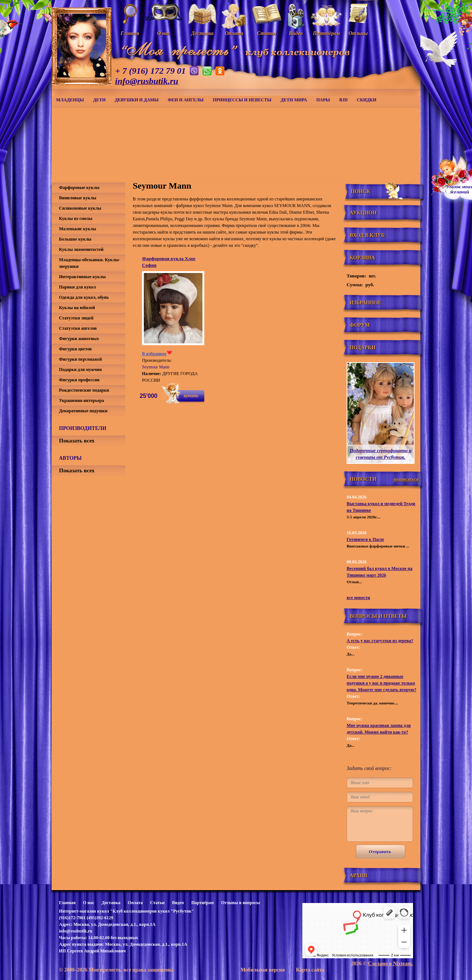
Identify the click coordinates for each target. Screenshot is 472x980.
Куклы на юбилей (77, 308)
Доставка (111, 903)
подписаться (406, 479)
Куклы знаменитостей (81, 249)
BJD (343, 100)
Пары (323, 100)
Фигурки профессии (79, 380)
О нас (89, 903)
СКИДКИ (367, 100)
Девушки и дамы (137, 100)
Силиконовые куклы (80, 208)
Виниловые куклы (78, 198)
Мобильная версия (263, 970)
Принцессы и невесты (242, 100)
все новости (358, 598)
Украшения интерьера (81, 400)
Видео (178, 903)
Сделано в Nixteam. (391, 964)
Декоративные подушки (83, 411)
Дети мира (294, 100)
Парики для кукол (77, 287)
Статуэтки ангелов (78, 328)
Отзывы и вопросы (241, 903)
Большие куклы (75, 239)
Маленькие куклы (78, 229)
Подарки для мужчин (80, 370)
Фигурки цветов (75, 349)
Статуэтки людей (76, 318)
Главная (67, 903)
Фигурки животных (79, 339)
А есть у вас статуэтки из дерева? (380, 641)
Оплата (135, 903)
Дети (100, 100)
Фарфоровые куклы (79, 188)
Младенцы (70, 100)
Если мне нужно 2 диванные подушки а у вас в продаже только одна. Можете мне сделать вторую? (381, 683)
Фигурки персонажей (80, 359)
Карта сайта (310, 970)
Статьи (157, 903)
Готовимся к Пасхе (365, 539)
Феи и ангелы (186, 100)
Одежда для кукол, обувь (84, 297)
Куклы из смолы (76, 218)
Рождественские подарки (84, 390)
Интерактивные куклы (82, 277)
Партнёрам (203, 903)
